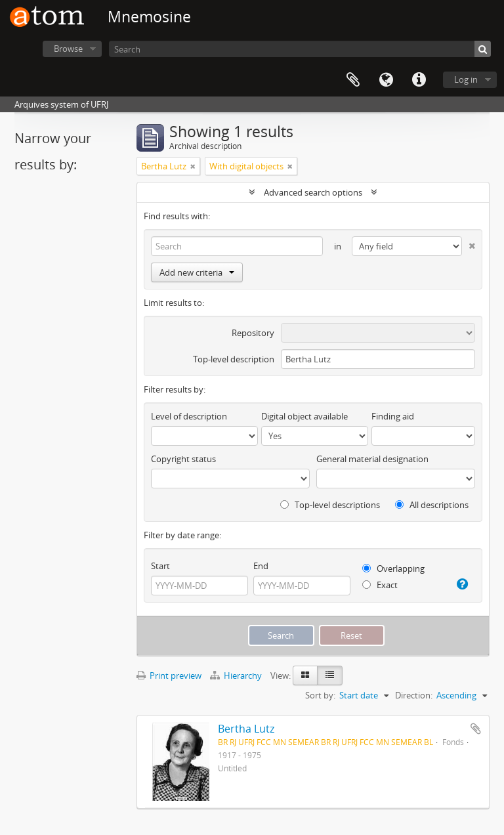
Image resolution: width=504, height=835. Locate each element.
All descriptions (432, 505)
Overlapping (393, 568)
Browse (68, 49)
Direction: (414, 695)
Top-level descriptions (330, 505)
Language (386, 80)
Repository (253, 333)
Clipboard (353, 80)
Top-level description (234, 359)
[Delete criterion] (469, 243)
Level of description (189, 416)
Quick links (419, 80)
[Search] (300, 49)
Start (160, 566)
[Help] (461, 584)
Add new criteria (197, 272)
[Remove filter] (193, 166)
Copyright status (183, 459)
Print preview (169, 675)
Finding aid (393, 416)
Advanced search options (313, 192)
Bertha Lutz (246, 729)
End (261, 566)
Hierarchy (237, 675)
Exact (380, 585)
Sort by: (320, 695)
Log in (466, 79)
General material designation (372, 459)
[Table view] (330, 675)
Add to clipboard (476, 729)
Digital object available (304, 416)
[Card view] (305, 675)
